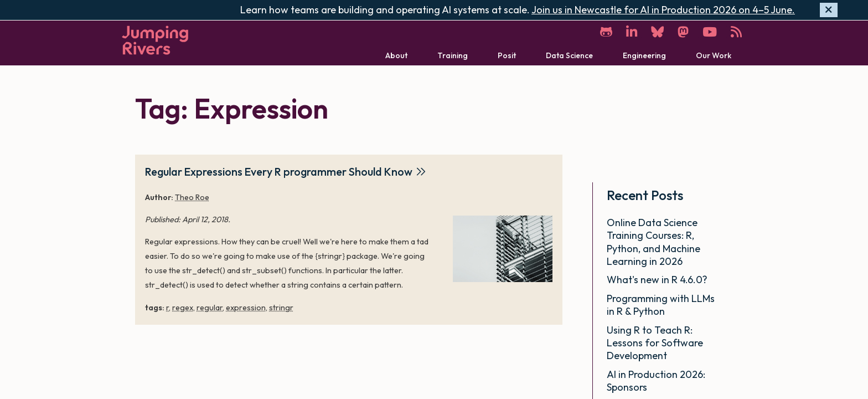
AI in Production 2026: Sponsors (656, 381)
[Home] (155, 40)
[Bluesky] (657, 32)
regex (183, 308)
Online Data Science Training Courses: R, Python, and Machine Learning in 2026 (653, 242)
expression (246, 308)
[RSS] (736, 32)
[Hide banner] (829, 10)
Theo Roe (192, 197)
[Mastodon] (683, 32)
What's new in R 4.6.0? (658, 280)
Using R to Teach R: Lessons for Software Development (655, 343)
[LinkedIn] (632, 32)
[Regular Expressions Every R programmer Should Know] (503, 249)
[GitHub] (606, 32)
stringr (281, 308)
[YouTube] (710, 32)
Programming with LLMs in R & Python (661, 305)
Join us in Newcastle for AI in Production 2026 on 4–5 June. (663, 10)
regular (210, 308)
